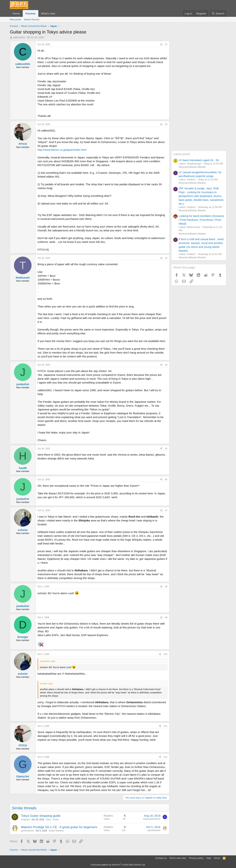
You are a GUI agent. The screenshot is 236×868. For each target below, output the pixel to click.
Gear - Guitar (52, 820)
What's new (48, 13)
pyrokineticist (27, 831)
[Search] (218, 13)
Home (16, 13)
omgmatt (25, 820)
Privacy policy (196, 858)
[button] (58, 13)
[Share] (161, 45)
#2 (166, 124)
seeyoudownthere (152, 819)
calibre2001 (19, 37)
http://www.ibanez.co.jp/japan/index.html (62, 150)
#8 (166, 587)
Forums (31, 13)
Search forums (32, 19)
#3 (166, 258)
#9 (166, 617)
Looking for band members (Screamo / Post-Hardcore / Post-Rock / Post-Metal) (202, 220)
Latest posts (182, 154)
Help (209, 858)
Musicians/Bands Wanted (192, 167)
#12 (165, 757)
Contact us (161, 858)
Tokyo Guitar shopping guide (41, 816)
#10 (165, 654)
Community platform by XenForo (118, 865)
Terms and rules (178, 858)
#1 (166, 44)
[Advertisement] (199, 96)
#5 (166, 449)
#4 (166, 365)
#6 (166, 480)
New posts (15, 19)
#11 (165, 726)
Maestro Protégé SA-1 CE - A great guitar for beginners (59, 827)
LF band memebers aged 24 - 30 (199, 160)
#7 (166, 510)
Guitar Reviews (56, 831)
